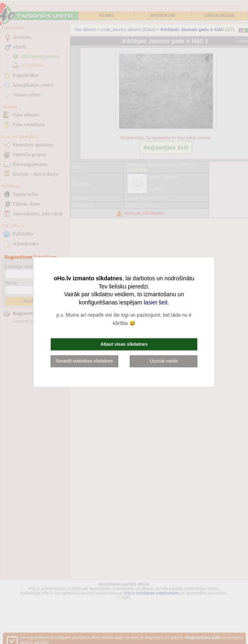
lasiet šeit (155, 302)
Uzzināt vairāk (164, 361)
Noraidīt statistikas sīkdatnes (84, 361)
